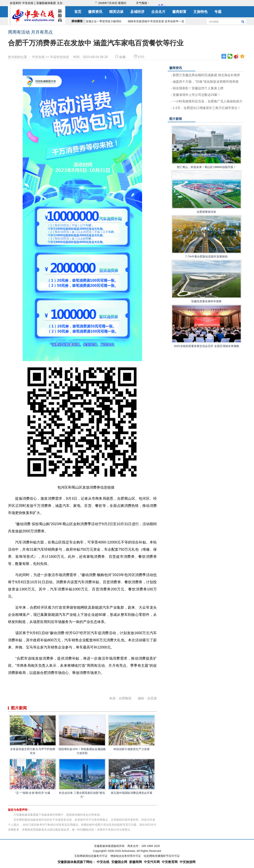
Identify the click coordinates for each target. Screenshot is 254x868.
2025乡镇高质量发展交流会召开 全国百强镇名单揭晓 (206, 326)
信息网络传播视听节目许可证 (162, 856)
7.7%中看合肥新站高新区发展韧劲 (206, 237)
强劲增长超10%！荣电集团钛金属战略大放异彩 (82, 735)
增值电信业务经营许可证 (126, 856)
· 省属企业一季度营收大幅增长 (104, 21)
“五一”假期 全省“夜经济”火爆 (33, 776)
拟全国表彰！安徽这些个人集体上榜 (198, 88)
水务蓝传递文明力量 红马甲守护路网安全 (33, 735)
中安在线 (28, 3)
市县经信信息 (60, 57)
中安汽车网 (152, 862)
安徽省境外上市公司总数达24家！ (197, 95)
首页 (78, 12)
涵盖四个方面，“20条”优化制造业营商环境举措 (206, 82)
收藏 (120, 57)
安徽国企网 (119, 862)
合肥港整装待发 (206, 192)
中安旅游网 (188, 862)
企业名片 (158, 12)
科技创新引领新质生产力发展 (132, 733)
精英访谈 (116, 12)
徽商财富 (179, 12)
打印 (139, 57)
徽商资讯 (95, 12)
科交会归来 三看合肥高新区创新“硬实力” (82, 778)
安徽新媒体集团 (46, 3)
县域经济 (137, 12)
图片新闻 (176, 119)
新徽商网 (136, 862)
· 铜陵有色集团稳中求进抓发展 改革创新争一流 (157, 21)
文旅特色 (200, 12)
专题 (218, 12)
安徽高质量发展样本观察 (206, 281)
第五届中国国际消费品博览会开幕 (132, 776)
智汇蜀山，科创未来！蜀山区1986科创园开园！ (206, 147)
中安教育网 (170, 862)
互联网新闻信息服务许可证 (91, 856)
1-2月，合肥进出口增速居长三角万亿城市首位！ (207, 108)
